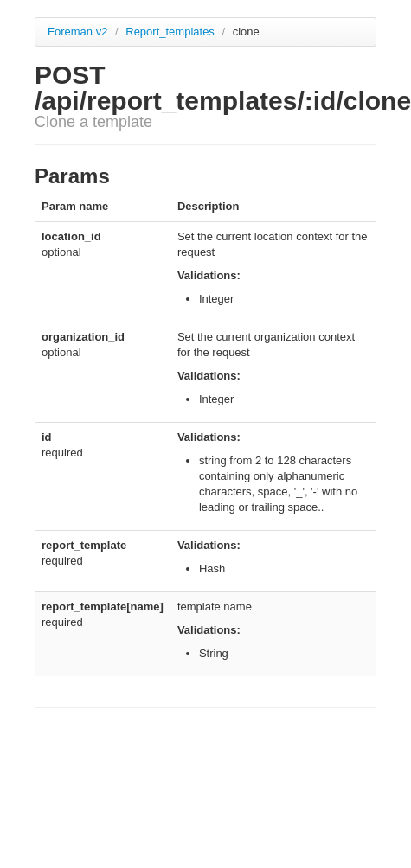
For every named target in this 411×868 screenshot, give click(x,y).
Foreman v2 (77, 32)
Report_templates (171, 32)
